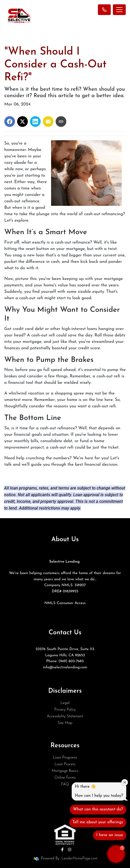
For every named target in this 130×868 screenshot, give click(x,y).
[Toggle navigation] (119, 10)
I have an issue (110, 835)
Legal (65, 703)
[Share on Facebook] (10, 122)
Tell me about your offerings (98, 822)
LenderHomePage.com (79, 858)
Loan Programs (65, 758)
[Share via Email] (48, 122)
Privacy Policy (65, 710)
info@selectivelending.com (65, 667)
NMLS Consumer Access (65, 603)
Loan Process (65, 764)
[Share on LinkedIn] (35, 122)
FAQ (65, 784)
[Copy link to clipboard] (61, 122)
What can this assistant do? (98, 810)
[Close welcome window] (125, 782)
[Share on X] (22, 122)
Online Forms (65, 778)
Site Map (65, 723)
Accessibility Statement (65, 716)
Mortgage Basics (65, 771)
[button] (116, 854)
